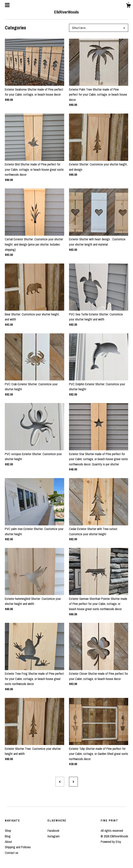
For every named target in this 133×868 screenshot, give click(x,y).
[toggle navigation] (7, 5)
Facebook (53, 831)
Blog (8, 836)
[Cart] (128, 6)
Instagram (54, 836)
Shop (8, 831)
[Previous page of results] (60, 782)
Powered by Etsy (111, 842)
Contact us (12, 853)
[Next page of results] (73, 782)
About (8, 842)
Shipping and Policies (18, 847)
